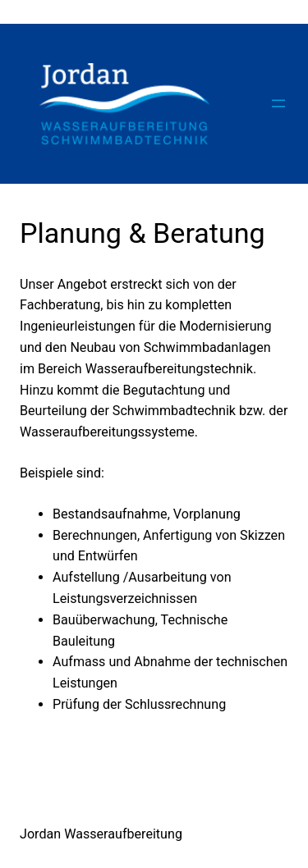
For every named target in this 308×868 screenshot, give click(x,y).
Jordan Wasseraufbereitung (101, 834)
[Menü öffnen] (278, 103)
